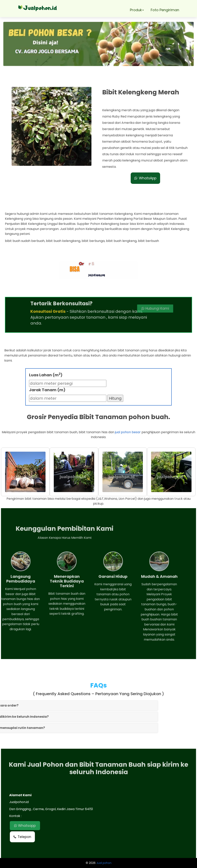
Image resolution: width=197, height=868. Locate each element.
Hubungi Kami (133, 308)
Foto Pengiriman (165, 10)
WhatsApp (145, 178)
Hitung (115, 398)
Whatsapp (25, 826)
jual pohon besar (128, 432)
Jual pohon (104, 863)
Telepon (22, 837)
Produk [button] (137, 10)
